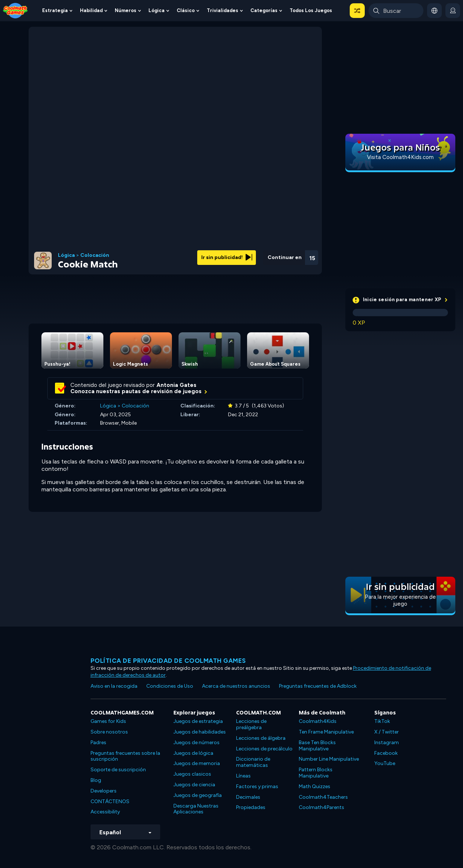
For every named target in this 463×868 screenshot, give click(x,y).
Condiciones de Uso (170, 686)
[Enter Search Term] (396, 11)
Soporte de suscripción (118, 770)
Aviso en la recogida (114, 686)
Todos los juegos (311, 10)
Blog (96, 780)
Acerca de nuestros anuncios (236, 686)
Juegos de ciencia (194, 785)
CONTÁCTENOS (110, 801)
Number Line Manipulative (329, 759)
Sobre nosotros (109, 732)
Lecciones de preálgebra (251, 724)
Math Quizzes (315, 786)
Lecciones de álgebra (261, 738)
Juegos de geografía (198, 795)
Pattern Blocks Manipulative (316, 773)
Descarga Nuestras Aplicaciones (196, 809)
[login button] (453, 11)
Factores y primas (257, 786)
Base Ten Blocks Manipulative (317, 746)
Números (126, 10)
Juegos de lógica (193, 753)
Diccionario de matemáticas (253, 762)
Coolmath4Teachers (323, 797)
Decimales (248, 797)
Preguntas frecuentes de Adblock (318, 686)
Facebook (386, 753)
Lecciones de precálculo (264, 749)
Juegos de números (196, 743)
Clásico (186, 10)
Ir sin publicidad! (227, 257)
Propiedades (251, 807)
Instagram (387, 743)
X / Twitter (387, 732)
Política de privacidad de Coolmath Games (168, 661)
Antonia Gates (177, 385)
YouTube (385, 763)
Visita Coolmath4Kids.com (400, 157)
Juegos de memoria (197, 763)
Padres (98, 743)
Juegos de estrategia (198, 721)
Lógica (157, 10)
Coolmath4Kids (318, 721)
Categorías (264, 10)
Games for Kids (108, 721)
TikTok (382, 721)
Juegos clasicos (192, 774)
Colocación (95, 255)
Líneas (243, 776)
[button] (357, 11)
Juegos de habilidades (200, 732)
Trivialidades (223, 10)
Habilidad (91, 10)
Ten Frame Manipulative (326, 732)
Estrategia (55, 10)
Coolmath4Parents (321, 807)
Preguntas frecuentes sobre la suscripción (125, 756)
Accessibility (105, 812)
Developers (104, 791)
